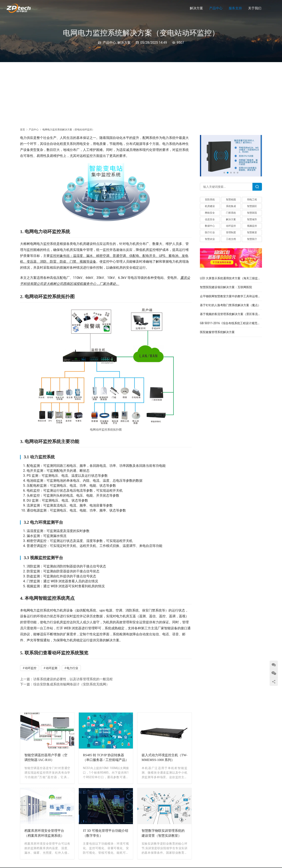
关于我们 (255, 8)
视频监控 (252, 226)
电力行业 (72, 668)
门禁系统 (231, 213)
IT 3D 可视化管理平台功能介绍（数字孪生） (105, 833)
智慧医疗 (252, 239)
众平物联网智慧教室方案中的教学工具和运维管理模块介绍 (238, 296)
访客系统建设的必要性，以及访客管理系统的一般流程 (73, 679)
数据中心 (210, 226)
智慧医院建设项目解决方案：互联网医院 (226, 287)
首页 (23, 130)
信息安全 (210, 219)
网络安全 (210, 213)
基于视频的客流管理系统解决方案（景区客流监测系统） (236, 314)
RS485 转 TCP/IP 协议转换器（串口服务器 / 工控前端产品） (106, 758)
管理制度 (231, 232)
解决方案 (196, 8)
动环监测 (51, 668)
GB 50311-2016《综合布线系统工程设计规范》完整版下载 (237, 323)
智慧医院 (252, 213)
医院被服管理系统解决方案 (217, 332)
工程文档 (231, 239)
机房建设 (210, 206)
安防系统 (210, 200)
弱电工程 (252, 200)
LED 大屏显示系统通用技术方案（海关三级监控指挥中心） (238, 278)
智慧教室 (252, 232)
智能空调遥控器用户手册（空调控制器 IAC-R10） (46, 758)
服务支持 (235, 8)
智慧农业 (210, 239)
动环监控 (31, 668)
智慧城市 (252, 219)
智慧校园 (231, 200)
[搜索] (269, 8)
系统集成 (231, 206)
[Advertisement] (141, 93)
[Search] (257, 187)
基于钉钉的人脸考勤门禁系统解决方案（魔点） (230, 305)
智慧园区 (252, 206)
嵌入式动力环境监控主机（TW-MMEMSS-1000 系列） (164, 758)
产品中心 (216, 8)
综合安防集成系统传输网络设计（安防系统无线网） (71, 684)
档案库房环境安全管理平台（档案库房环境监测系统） (44, 833)
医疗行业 (210, 232)
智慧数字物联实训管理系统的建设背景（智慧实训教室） (163, 833)
